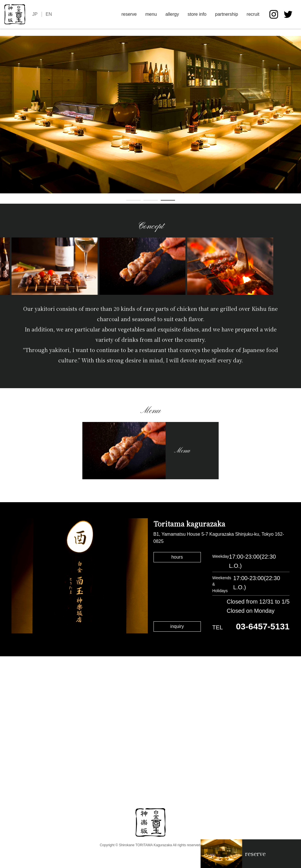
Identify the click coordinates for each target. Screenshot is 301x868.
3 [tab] (168, 201)
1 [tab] (133, 201)
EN (49, 14)
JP (35, 14)
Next (297, 120)
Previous (4, 120)
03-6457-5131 (263, 626)
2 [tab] (151, 201)
